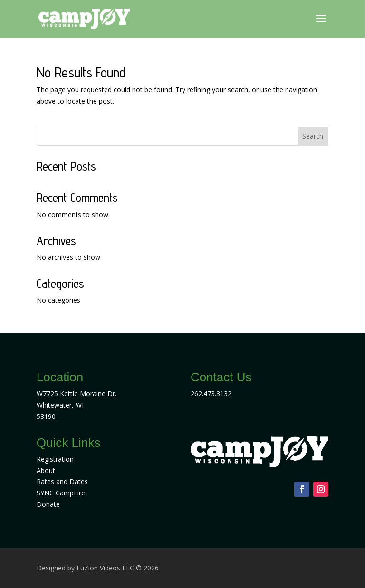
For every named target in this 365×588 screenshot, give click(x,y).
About (46, 470)
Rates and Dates (62, 481)
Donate (48, 504)
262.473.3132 (211, 394)
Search (313, 136)
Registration (55, 459)
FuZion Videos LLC (106, 568)
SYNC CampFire (61, 493)
